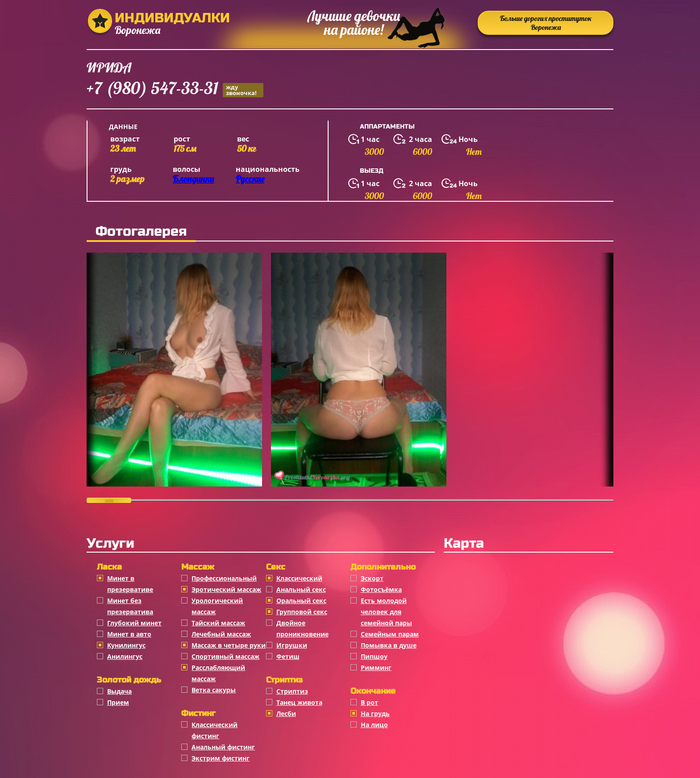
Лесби (286, 714)
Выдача (119, 691)
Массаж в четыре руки (229, 645)
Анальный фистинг (223, 747)
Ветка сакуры (214, 690)
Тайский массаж (218, 623)
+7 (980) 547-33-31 (175, 89)
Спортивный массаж (225, 656)
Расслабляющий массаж (218, 673)
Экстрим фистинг (221, 758)
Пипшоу (374, 656)
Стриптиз (292, 691)
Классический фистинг (215, 730)
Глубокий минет (134, 623)
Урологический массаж (217, 606)
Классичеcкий (299, 578)
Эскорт (372, 578)
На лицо (374, 725)
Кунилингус (126, 645)
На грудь (375, 714)
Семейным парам (390, 634)
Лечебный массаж (221, 634)
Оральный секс (301, 601)
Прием (118, 702)
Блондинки (193, 179)
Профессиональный (224, 578)
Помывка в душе (389, 645)
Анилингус (125, 656)
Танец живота (299, 702)
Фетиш (288, 656)
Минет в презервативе (130, 584)
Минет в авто (129, 634)
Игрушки (292, 645)
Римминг (376, 668)
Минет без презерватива (130, 606)
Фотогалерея (141, 231)
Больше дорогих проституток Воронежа (546, 23)
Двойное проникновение (302, 628)
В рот (369, 702)
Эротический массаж (226, 589)
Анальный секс (301, 589)
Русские (250, 179)
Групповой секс (302, 612)
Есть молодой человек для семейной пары (386, 612)
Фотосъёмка (381, 589)
